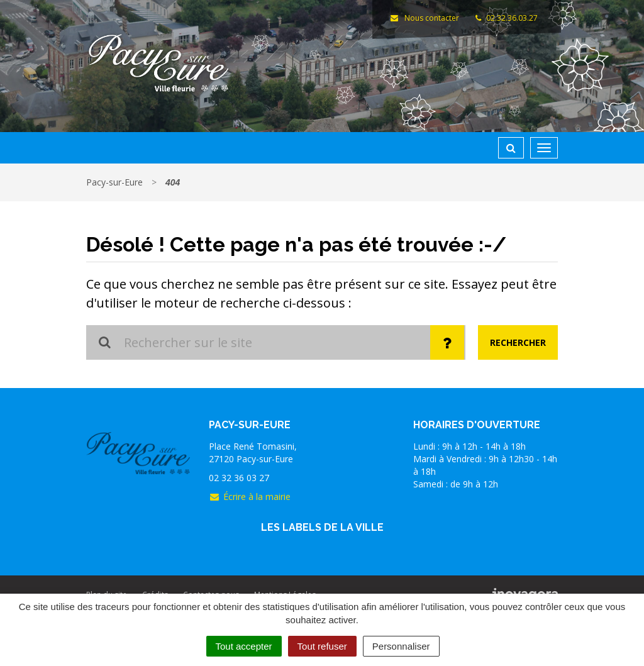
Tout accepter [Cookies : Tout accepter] (244, 646)
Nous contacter (424, 18)
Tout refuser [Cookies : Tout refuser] (322, 646)
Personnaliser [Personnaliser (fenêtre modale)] (401, 646)
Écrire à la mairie (250, 497)
